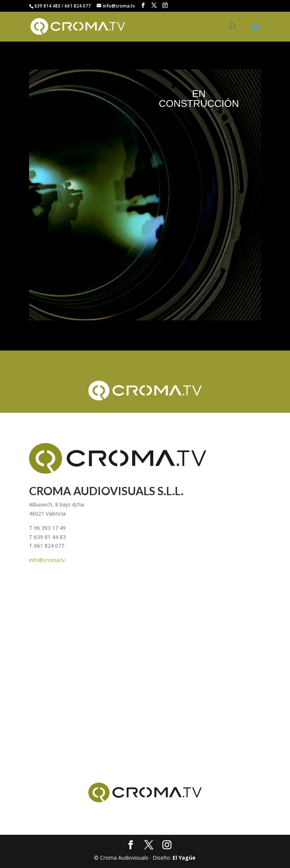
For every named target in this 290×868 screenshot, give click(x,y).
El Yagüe (184, 858)
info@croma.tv (47, 560)
